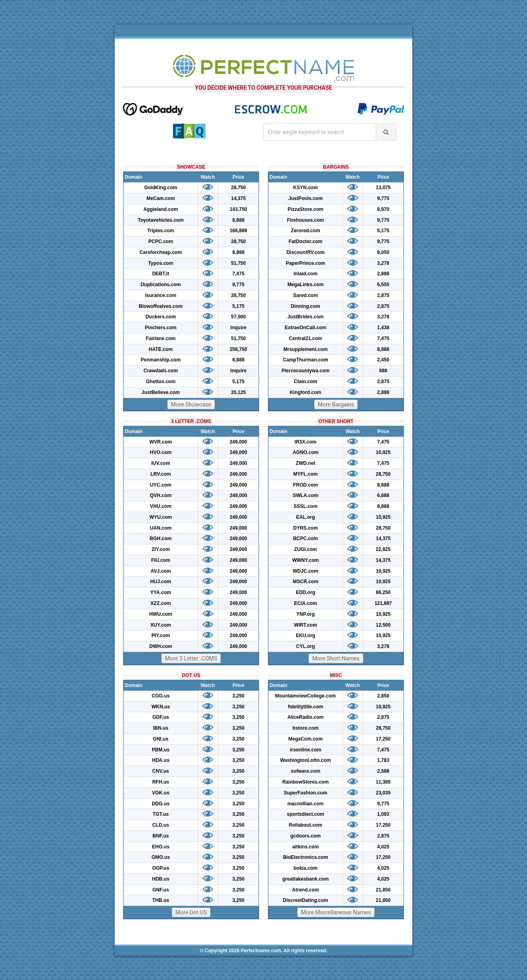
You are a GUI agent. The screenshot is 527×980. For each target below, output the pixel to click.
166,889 (238, 231)
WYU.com (161, 517)
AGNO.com (305, 452)
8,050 (383, 252)
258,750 (238, 349)
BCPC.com (305, 538)
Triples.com (161, 231)
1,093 (383, 814)
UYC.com (161, 485)
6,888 (239, 360)
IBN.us (161, 728)
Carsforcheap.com (161, 252)
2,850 (383, 696)
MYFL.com (306, 474)
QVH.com (161, 495)
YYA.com (161, 592)
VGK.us (161, 793)
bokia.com (306, 868)
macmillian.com (305, 804)
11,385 (383, 782)
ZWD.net (306, 463)
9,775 (239, 285)
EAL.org (306, 517)
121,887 (383, 603)
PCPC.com (161, 241)
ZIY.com (161, 549)
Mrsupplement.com (305, 349)
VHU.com (161, 506)
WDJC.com (306, 571)
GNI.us (161, 739)
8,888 (239, 220)
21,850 (383, 890)
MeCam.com (161, 198)
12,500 (383, 625)
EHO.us (161, 847)
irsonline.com (305, 750)
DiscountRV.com (306, 252)
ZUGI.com (306, 549)
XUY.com (161, 625)
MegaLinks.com (305, 285)
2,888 (383, 274)
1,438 (383, 328)
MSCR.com (306, 582)
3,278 (383, 263)
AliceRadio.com (305, 717)
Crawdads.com (161, 371)
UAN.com (161, 528)
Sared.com (306, 295)
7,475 (239, 274)
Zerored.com (306, 231)
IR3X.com (306, 442)
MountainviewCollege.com (306, 696)
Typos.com (161, 263)
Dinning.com (306, 306)
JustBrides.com (305, 317)
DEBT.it (161, 274)
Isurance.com (161, 295)
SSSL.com (306, 506)
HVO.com (161, 452)
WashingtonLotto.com (305, 760)
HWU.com (161, 614)
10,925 (383, 452)
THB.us (161, 900)
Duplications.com (161, 285)
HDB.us (161, 879)
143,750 (238, 209)
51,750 (238, 263)
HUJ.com (161, 582)
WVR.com (161, 442)
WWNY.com (305, 560)
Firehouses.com (305, 220)
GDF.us (161, 717)
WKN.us (161, 707)
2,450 (383, 360)
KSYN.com (306, 188)
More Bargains (336, 404)
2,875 (383, 295)
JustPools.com (306, 198)
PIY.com (161, 635)
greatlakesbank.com (306, 879)
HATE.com (161, 349)
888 (383, 371)
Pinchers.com (161, 328)
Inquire (239, 328)
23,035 (383, 793)
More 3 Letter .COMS (191, 658)
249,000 (238, 442)
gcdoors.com (306, 836)
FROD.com (305, 485)
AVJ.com (161, 571)
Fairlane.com (161, 338)
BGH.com (161, 538)
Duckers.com (161, 317)
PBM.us (161, 750)
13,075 (383, 188)
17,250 (383, 739)
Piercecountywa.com (306, 371)
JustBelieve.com (161, 392)
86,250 (383, 592)
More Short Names (336, 658)
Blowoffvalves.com (161, 306)
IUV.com (161, 463)
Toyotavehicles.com (161, 220)
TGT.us (161, 814)
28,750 (238, 188)
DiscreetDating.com (306, 900)
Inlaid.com (306, 274)
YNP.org (306, 614)
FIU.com (161, 560)
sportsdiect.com (306, 814)
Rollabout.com (306, 825)
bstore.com (306, 728)
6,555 (383, 285)
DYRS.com (306, 528)
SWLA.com (306, 495)
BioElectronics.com (305, 857)
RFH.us (161, 782)
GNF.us (161, 890)
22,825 (383, 549)
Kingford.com (305, 392)
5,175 (239, 306)
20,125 (238, 392)
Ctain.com (305, 382)
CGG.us (161, 696)
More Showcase (191, 404)
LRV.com (161, 474)
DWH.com (161, 646)
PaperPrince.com (305, 263)
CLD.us (161, 825)
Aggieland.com (161, 209)
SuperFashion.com (305, 793)
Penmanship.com (161, 360)
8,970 (383, 209)
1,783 (383, 760)
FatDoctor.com (305, 241)
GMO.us (161, 857)
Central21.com (306, 338)
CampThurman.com (306, 360)
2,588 (383, 771)
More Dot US (191, 912)
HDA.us (161, 760)
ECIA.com (306, 603)
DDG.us (161, 804)
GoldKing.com (161, 188)
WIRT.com (306, 625)
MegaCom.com (306, 739)
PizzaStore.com (306, 209)
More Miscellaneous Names (336, 912)
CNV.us (161, 771)
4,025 (383, 847)
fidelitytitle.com (305, 707)
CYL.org (306, 646)
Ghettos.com (161, 382)
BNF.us (161, 836)
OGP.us (161, 868)
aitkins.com (305, 847)
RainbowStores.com (306, 782)
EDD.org (305, 592)
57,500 (238, 317)
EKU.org (305, 635)
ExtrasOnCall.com (306, 328)
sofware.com (306, 771)
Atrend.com (306, 890)
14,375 (238, 198)
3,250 (239, 696)
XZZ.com (161, 603)
